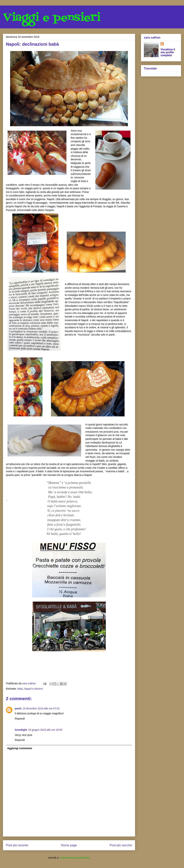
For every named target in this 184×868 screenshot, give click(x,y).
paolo (18, 708)
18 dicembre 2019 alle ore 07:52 (41, 708)
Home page (69, 845)
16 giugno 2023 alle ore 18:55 (45, 730)
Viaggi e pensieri (52, 18)
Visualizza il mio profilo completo (168, 52)
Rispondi (20, 719)
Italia (20, 689)
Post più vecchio (121, 845)
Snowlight (21, 730)
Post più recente (17, 845)
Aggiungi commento (20, 748)
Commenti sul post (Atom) (75, 858)
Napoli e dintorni (34, 689)
